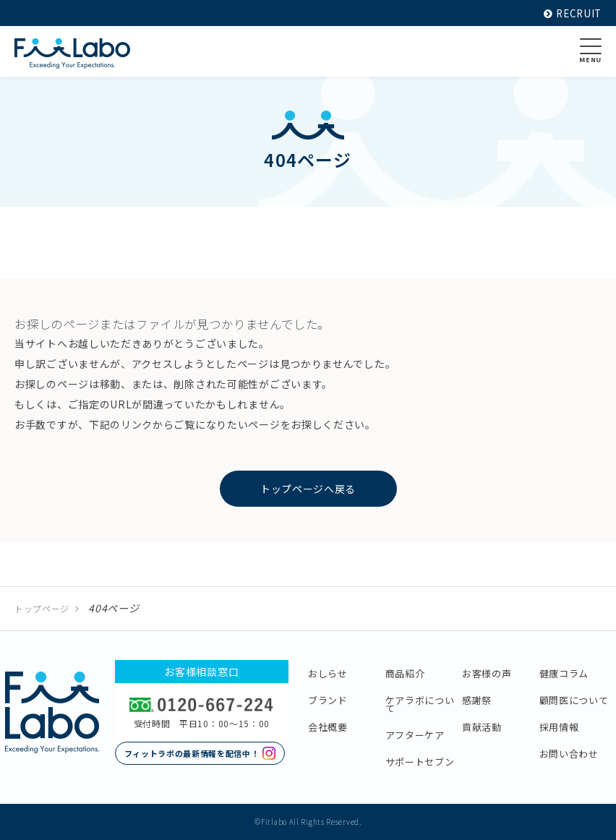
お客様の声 (487, 673)
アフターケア (415, 735)
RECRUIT (571, 13)
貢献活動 (482, 727)
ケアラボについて (420, 704)
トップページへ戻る (308, 489)
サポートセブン (420, 762)
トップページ (42, 608)
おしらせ (328, 673)
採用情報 (559, 727)
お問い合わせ (569, 754)
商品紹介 (405, 673)
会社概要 (328, 727)
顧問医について (574, 700)
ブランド (328, 700)
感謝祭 (477, 700)
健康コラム (564, 673)
